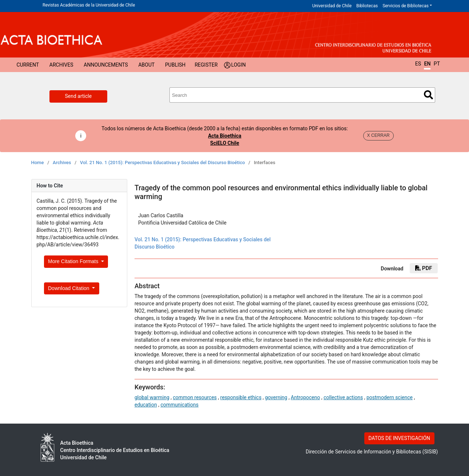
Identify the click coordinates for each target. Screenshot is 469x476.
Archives (61, 65)
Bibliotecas (367, 6)
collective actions (343, 397)
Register (206, 65)
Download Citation (69, 288)
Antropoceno (305, 397)
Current (28, 65)
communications (179, 405)
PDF (424, 268)
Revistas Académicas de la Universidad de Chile (89, 5)
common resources (195, 397)
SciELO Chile (225, 143)
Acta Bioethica (225, 136)
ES (418, 64)
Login (238, 65)
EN (427, 64)
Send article (79, 96)
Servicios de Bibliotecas (406, 6)
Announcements (106, 65)
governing (276, 397)
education (146, 405)
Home (38, 162)
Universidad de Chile (332, 6)
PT (437, 64)
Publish (175, 65)
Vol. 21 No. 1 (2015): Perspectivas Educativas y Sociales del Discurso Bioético (163, 162)
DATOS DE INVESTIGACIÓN (399, 438)
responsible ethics (241, 397)
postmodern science (390, 397)
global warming (152, 397)
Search (428, 95)
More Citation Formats (74, 261)
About (146, 65)
